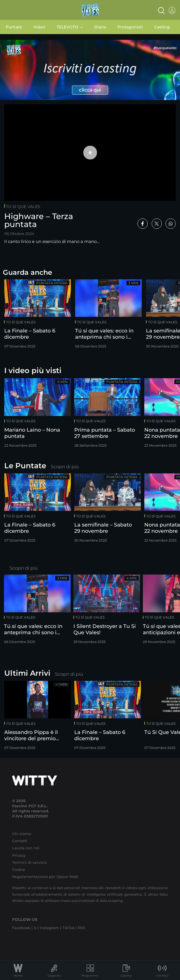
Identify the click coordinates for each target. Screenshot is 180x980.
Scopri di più (65, 467)
